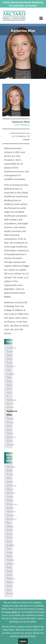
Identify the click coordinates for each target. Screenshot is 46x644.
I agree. (23, 641)
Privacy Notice (11, 612)
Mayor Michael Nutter (11, 493)
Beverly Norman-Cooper (11, 512)
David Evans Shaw (10, 534)
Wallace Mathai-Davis (11, 582)
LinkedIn (26, 140)
